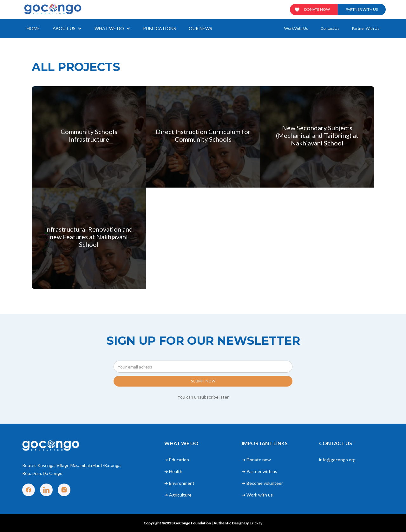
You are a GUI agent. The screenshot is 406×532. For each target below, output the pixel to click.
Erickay (256, 523)
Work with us (296, 28)
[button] (67, 29)
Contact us (330, 28)
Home (33, 28)
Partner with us (362, 9)
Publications (160, 28)
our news (200, 28)
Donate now (317, 9)
